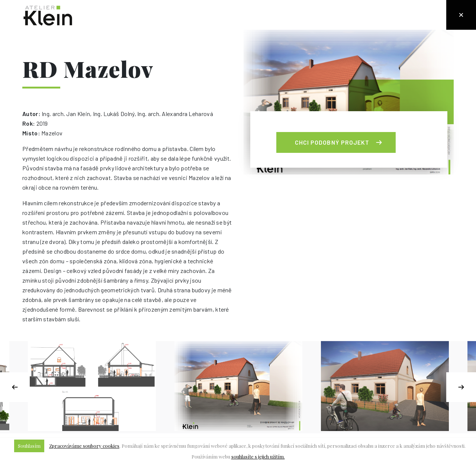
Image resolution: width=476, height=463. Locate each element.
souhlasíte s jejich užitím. (258, 456)
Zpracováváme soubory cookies (84, 446)
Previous (15, 387)
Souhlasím (29, 446)
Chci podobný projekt (332, 142)
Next (461, 387)
